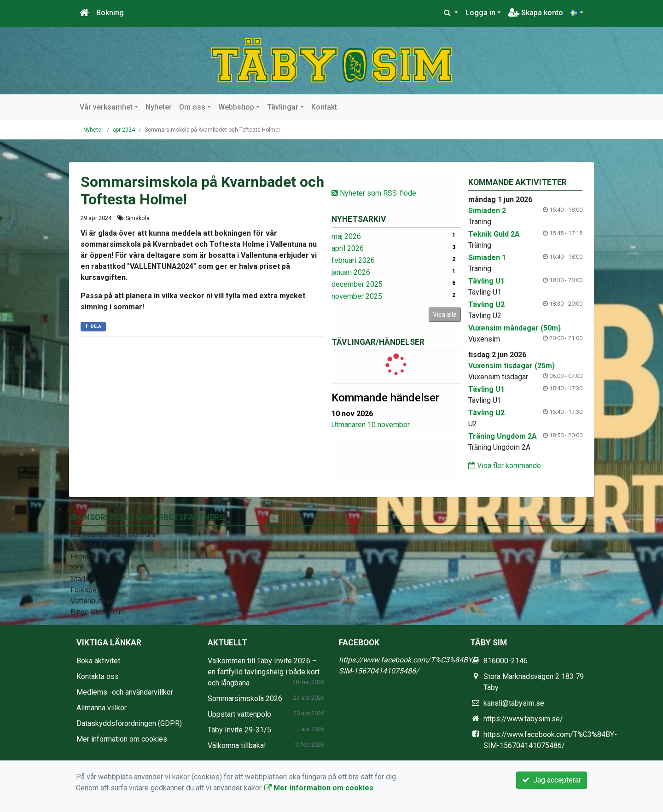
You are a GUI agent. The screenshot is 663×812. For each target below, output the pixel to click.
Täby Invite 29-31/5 (239, 730)
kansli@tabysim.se (514, 703)
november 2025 (357, 296)
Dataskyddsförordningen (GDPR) (129, 723)
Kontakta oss (98, 676)
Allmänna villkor (102, 708)
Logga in (480, 13)
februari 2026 (353, 260)
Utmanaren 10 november (371, 425)
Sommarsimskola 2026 (245, 699)
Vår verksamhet (106, 107)
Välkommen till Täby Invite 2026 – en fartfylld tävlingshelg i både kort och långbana (264, 672)
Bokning (110, 13)
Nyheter (159, 107)
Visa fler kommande (505, 466)
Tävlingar (283, 107)
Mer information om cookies (122, 739)
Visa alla (445, 314)
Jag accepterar (552, 780)
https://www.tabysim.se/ (523, 719)
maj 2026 (346, 236)
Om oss (192, 107)
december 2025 (357, 284)
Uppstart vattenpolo (239, 714)
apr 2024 (124, 130)
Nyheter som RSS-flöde (374, 193)
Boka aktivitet (98, 661)
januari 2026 (351, 272)
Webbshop (236, 107)
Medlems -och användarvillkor (125, 692)
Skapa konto (536, 13)
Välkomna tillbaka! (237, 745)
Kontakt (324, 107)
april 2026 (348, 248)
